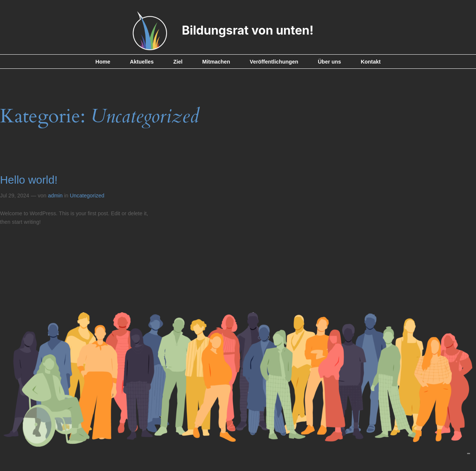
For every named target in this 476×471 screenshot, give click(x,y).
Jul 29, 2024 (15, 196)
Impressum (469, 453)
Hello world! (29, 180)
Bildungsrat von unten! (248, 30)
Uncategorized (87, 196)
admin (55, 196)
